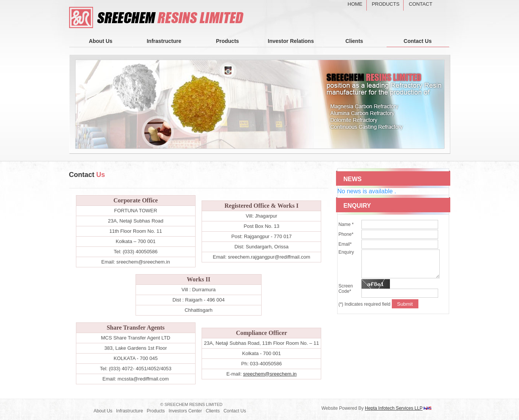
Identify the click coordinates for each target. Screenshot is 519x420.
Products (386, 4)
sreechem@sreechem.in (270, 374)
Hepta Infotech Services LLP (394, 408)
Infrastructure (164, 41)
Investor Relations (291, 41)
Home (355, 4)
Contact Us (418, 41)
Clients (354, 41)
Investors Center (185, 411)
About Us (101, 41)
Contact (421, 4)
